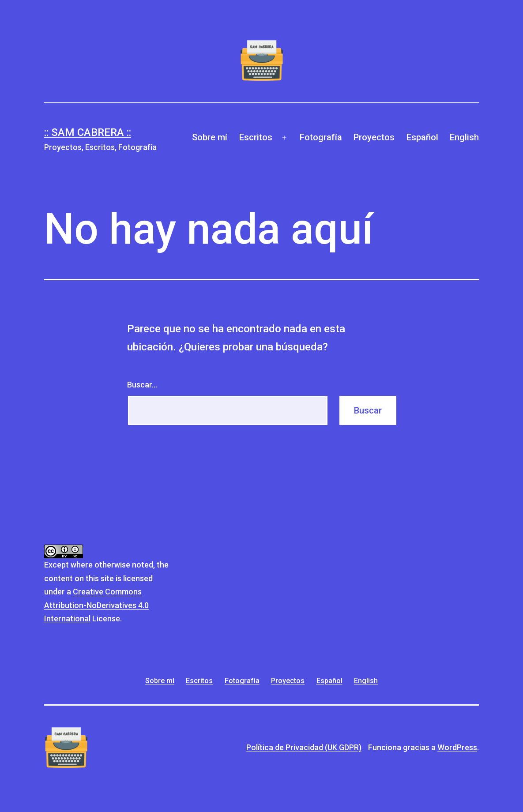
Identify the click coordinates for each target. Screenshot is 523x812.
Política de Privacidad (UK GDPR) (304, 747)
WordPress (457, 747)
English (464, 137)
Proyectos (374, 137)
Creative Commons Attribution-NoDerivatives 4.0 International (96, 605)
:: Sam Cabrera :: (88, 132)
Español (422, 137)
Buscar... (142, 385)
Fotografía (321, 137)
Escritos (256, 137)
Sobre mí (210, 137)
